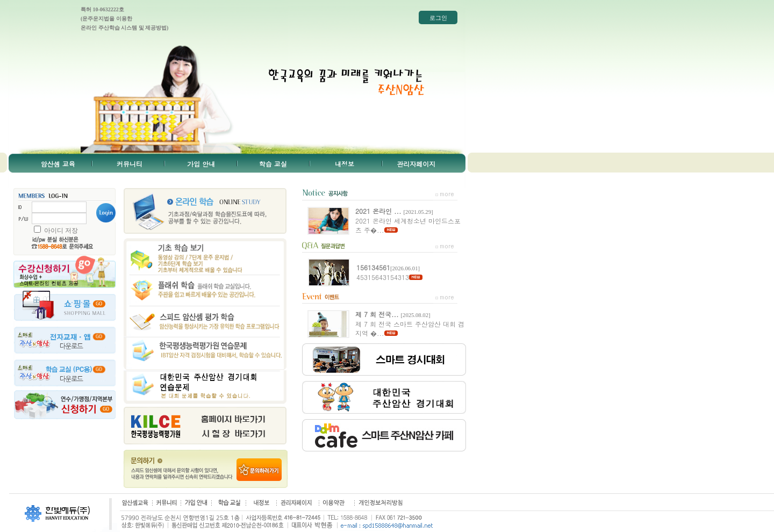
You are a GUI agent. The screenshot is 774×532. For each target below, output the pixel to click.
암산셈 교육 (58, 164)
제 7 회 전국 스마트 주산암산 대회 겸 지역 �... (410, 323)
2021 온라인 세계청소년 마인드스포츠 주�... (408, 220)
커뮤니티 (130, 164)
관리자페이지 (416, 164)
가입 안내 (201, 164)
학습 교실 (273, 164)
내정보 (345, 164)
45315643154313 (388, 272)
